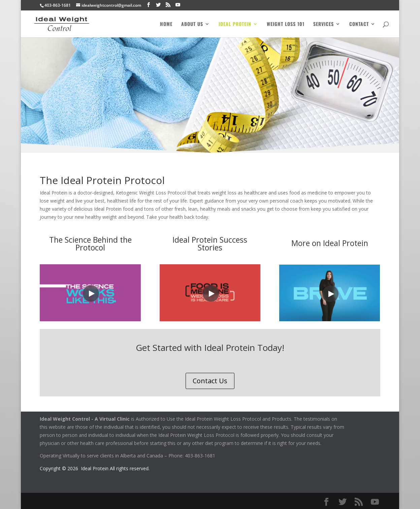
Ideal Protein (235, 24)
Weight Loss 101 (286, 24)
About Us (192, 24)
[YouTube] (178, 5)
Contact (359, 24)
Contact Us (210, 381)
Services (324, 24)
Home (166, 24)
